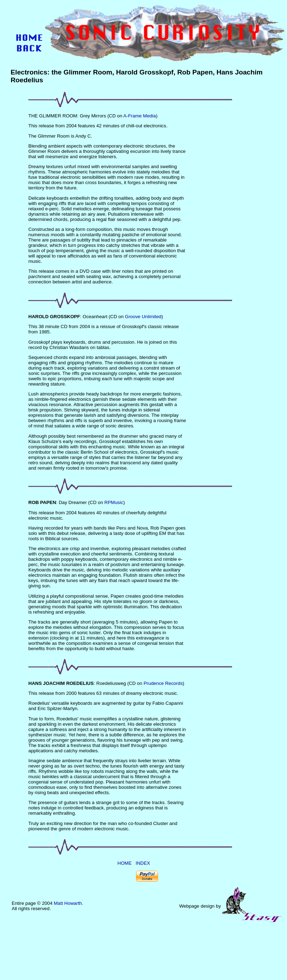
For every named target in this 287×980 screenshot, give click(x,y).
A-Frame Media (140, 116)
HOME (125, 863)
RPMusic (114, 502)
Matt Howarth (68, 903)
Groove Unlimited (143, 317)
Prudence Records (163, 683)
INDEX (143, 863)
